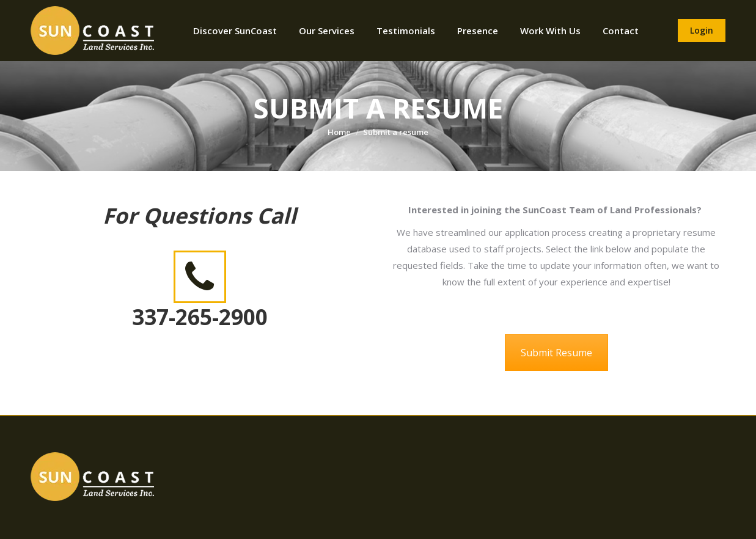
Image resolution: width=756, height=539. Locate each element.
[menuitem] (235, 31)
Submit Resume (556, 353)
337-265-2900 (200, 317)
